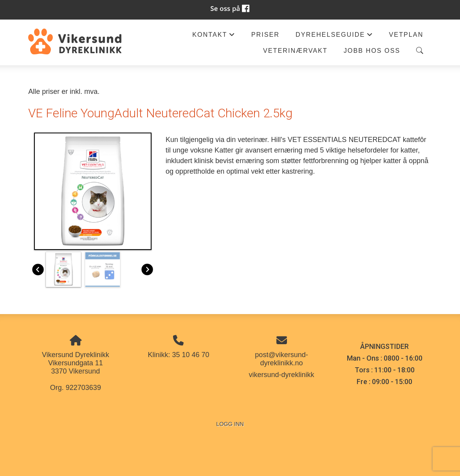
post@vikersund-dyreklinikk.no (281, 359)
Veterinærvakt (295, 50)
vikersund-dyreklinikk (281, 375)
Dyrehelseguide (334, 37)
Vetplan (406, 34)
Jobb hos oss (372, 50)
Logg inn (230, 424)
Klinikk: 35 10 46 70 (178, 355)
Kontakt (214, 37)
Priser (265, 34)
